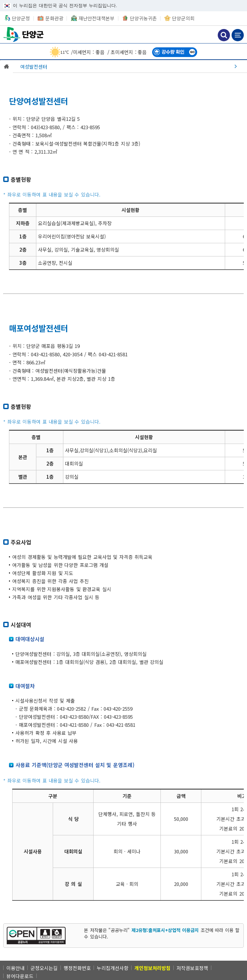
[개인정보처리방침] (152, 968)
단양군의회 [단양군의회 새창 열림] (183, 18)
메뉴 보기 (238, 35)
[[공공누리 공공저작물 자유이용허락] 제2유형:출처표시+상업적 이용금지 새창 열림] (36, 936)
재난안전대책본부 (96, 18)
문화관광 (54, 18)
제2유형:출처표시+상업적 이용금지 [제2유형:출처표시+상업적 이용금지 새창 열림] (165, 930)
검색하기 (224, 35)
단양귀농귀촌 (143, 18)
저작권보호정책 (192, 968)
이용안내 (15, 968)
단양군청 (24, 34)
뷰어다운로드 (20, 976)
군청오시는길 (44, 968)
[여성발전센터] (130, 66)
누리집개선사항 (113, 968)
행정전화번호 (77, 968)
